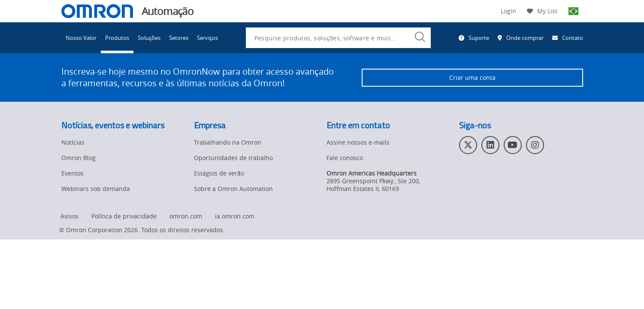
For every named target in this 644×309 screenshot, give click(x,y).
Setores (179, 38)
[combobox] (338, 38)
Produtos (117, 38)
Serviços (207, 38)
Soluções (149, 38)
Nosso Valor (81, 38)
